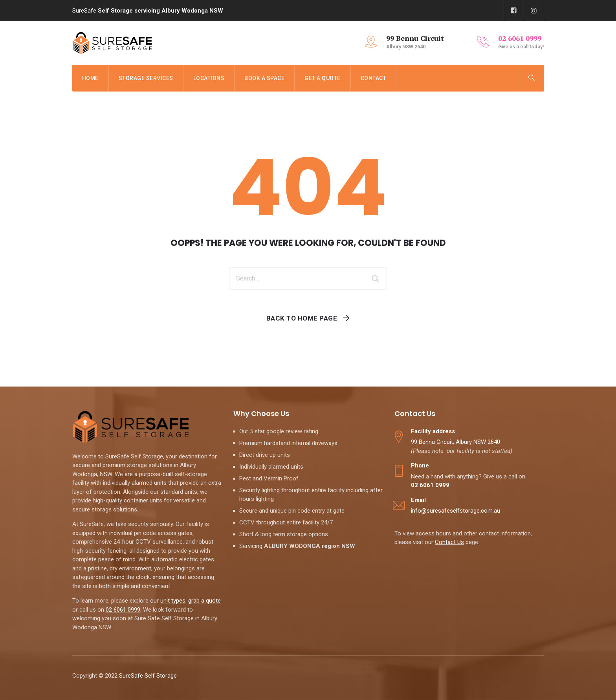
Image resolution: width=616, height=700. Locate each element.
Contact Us (449, 542)
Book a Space (264, 78)
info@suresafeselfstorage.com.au (456, 511)
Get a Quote (323, 78)
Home (90, 78)
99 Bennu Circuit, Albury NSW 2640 (456, 442)
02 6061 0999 (123, 610)
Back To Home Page (302, 318)
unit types (173, 601)
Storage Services (146, 78)
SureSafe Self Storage (149, 676)
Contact (374, 78)
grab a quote (204, 601)
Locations (209, 78)
